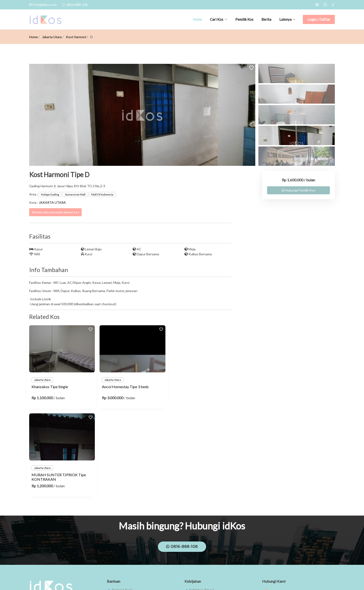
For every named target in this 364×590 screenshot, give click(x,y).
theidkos (273, 517)
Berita (266, 19)
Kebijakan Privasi (202, 502)
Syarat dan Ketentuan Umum (210, 511)
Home (197, 19)
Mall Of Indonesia (102, 194)
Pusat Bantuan (122, 511)
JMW (331, 580)
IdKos (271, 506)
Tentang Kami (122, 502)
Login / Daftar (319, 19)
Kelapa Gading (50, 194)
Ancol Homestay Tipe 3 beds (124, 387)
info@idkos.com (278, 539)
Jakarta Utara (52, 37)
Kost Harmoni (76, 37)
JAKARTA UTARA (52, 202)
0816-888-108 (182, 458)
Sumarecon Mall (75, 194)
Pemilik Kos (244, 19)
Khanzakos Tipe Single (50, 387)
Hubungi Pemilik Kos (298, 190)
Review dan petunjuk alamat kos (56, 212)
